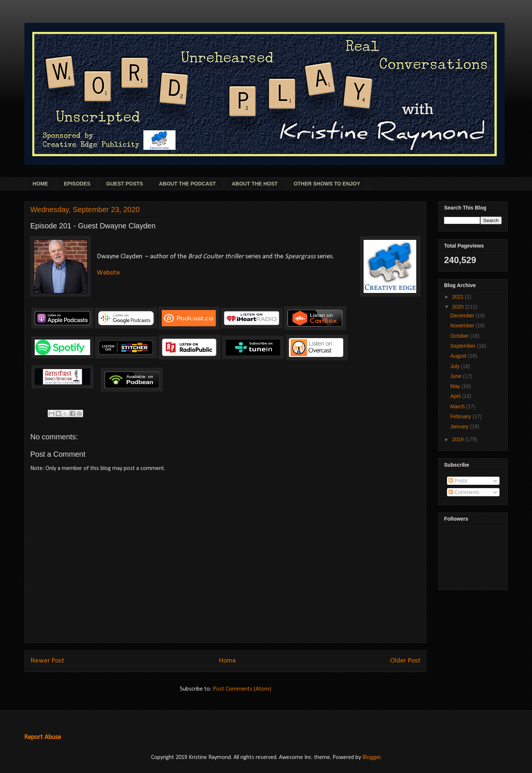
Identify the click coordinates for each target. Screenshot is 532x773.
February (461, 416)
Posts (458, 481)
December (463, 316)
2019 (459, 439)
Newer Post (47, 661)
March (458, 406)
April (456, 396)
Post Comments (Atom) (242, 689)
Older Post (405, 661)
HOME (40, 184)
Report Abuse (42, 737)
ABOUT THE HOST (255, 184)
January (460, 426)
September (464, 346)
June (457, 376)
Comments (464, 492)
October (460, 336)
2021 (459, 297)
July (456, 366)
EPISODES (77, 184)
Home (227, 661)
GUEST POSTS (125, 184)
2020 (459, 307)
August (459, 356)
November (463, 326)
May (456, 386)
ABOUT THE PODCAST (187, 184)
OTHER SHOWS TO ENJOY (327, 184)
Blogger (371, 757)
